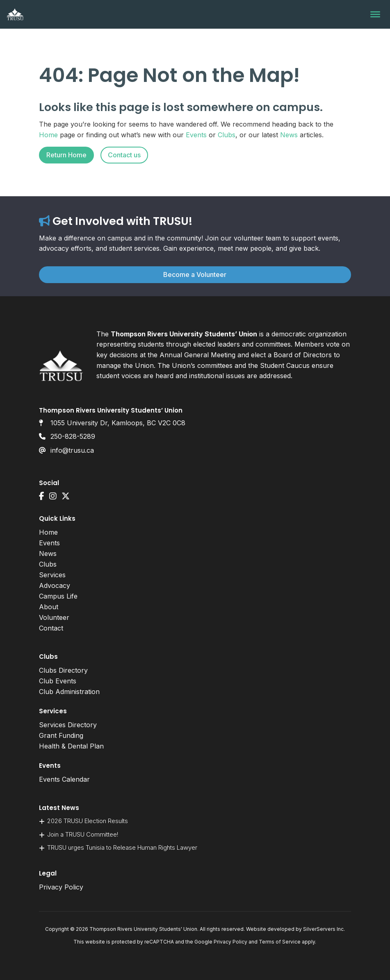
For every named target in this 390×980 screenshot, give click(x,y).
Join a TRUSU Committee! (83, 834)
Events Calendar (64, 779)
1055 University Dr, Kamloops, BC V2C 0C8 (118, 423)
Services (52, 575)
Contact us (124, 155)
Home (48, 135)
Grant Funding (61, 735)
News (289, 135)
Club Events (58, 681)
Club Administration (69, 692)
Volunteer (54, 617)
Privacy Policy (61, 887)
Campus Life (58, 596)
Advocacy (55, 585)
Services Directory (68, 725)
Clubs (227, 135)
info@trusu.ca (72, 450)
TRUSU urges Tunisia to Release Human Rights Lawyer (122, 847)
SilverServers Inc (323, 929)
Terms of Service (280, 942)
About (49, 607)
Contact (51, 628)
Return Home (66, 155)
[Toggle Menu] (375, 14)
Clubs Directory (63, 670)
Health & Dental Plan (71, 746)
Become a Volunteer (195, 274)
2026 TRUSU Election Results (88, 821)
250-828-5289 (73, 436)
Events (196, 135)
